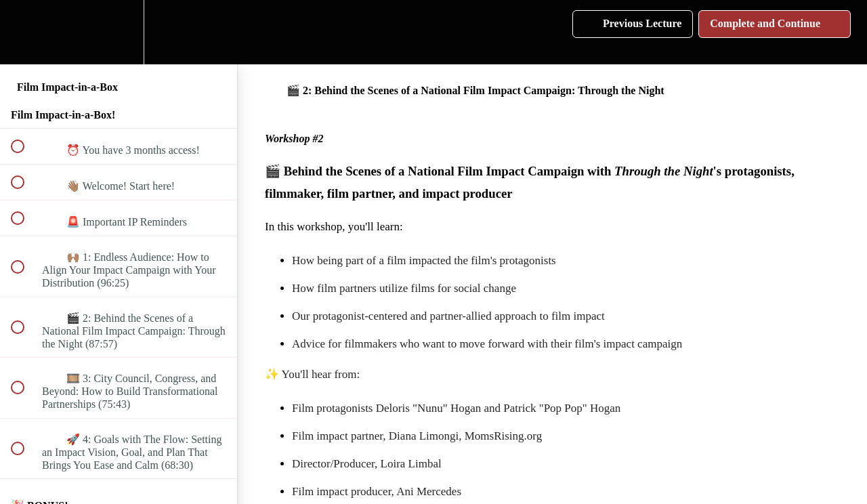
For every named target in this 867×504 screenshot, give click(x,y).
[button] (25, 32)
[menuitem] (119, 32)
